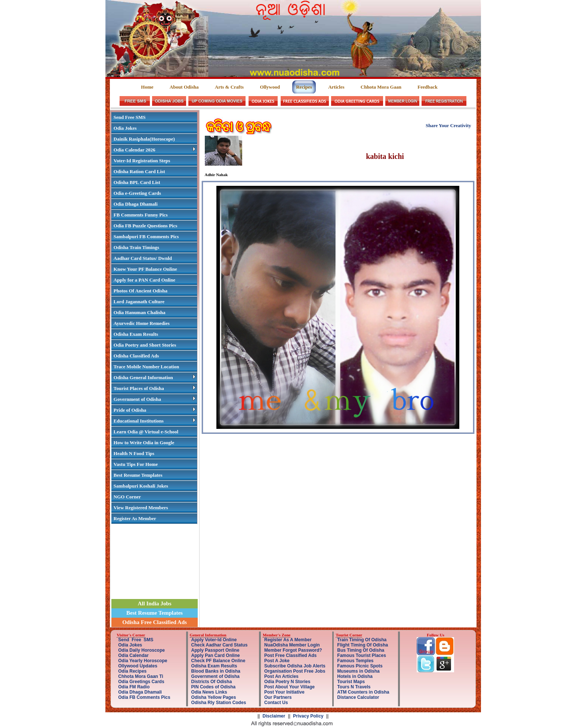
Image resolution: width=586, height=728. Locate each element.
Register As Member (135, 518)
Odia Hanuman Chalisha (140, 312)
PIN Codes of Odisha (214, 687)
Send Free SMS (130, 117)
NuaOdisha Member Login (292, 645)
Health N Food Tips (134, 453)
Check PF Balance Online (218, 661)
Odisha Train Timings (136, 247)
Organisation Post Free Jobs (295, 671)
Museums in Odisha (358, 671)
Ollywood (270, 87)
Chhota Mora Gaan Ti (141, 676)
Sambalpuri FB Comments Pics (146, 236)
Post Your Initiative (284, 692)
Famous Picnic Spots (360, 666)
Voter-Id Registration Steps (142, 161)
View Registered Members (141, 508)
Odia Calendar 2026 (155, 150)
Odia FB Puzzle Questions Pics (145, 226)
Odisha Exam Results (136, 334)
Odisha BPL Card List (137, 182)
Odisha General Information (155, 377)
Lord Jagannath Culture (139, 302)
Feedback (427, 87)
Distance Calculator (358, 697)
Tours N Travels (354, 687)
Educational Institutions (155, 421)
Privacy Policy (308, 716)
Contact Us (276, 703)
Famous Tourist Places (361, 655)
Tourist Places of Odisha (155, 388)
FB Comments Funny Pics (141, 215)
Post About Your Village (289, 687)
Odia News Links (209, 692)
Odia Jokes (125, 128)
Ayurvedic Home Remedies (142, 323)
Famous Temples (355, 661)
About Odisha (184, 87)
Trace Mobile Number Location (146, 367)
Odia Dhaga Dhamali (136, 204)
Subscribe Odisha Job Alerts (295, 666)
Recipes (304, 87)
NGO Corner (127, 497)
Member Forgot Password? (293, 650)
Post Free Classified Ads (290, 655)
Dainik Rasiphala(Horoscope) (144, 139)
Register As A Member (288, 640)
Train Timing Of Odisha (362, 640)
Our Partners (278, 697)
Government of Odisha (155, 399)
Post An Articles (281, 676)
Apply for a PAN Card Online (144, 280)
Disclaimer (274, 716)
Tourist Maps (351, 682)
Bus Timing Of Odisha (361, 650)
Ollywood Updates (138, 666)
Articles (336, 87)
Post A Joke (277, 661)
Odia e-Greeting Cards (137, 193)
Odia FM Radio (134, 687)
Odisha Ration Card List (139, 171)
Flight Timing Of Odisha (363, 645)
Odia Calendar (133, 655)
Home (148, 87)
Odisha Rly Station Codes (219, 703)
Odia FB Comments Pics (144, 697)
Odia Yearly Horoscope (143, 661)
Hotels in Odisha (355, 676)
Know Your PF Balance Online (145, 269)
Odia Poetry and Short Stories (145, 345)
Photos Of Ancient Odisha (141, 291)
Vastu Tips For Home (136, 464)
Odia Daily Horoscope (141, 650)
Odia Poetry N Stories (287, 682)
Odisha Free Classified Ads (155, 622)
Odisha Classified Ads (136, 356)
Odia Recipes (132, 671)
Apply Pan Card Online (216, 655)
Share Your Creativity (448, 125)
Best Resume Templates (138, 475)
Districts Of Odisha (212, 682)
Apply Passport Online (215, 650)
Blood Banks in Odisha (216, 671)
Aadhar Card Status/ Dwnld (143, 258)
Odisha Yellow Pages (214, 697)
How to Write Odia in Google (144, 443)
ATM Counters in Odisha (363, 692)
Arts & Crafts (229, 87)
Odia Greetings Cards (141, 682)
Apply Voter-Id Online (214, 640)
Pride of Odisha (155, 410)
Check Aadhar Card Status (220, 645)
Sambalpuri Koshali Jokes (141, 486)
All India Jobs (154, 603)
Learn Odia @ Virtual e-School (146, 432)
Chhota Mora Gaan (381, 87)
